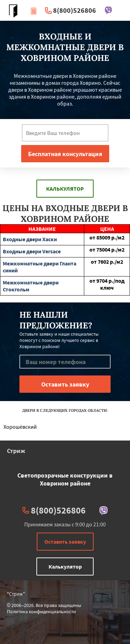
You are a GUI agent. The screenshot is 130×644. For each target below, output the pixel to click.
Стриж (16, 451)
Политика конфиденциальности (41, 611)
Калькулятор (65, 189)
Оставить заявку (65, 542)
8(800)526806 (75, 10)
